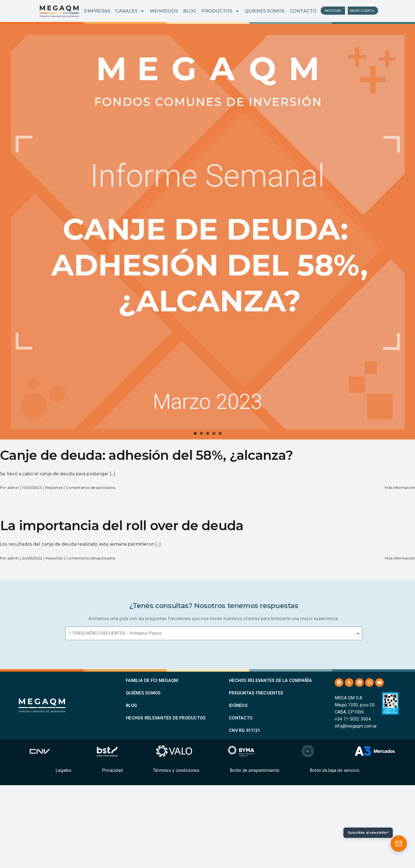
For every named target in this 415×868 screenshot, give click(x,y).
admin (13, 488)
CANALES (130, 11)
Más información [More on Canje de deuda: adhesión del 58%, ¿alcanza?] (400, 488)
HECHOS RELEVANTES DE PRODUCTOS (166, 718)
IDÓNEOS (238, 705)
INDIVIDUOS (164, 11)
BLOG (190, 11)
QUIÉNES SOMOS (143, 693)
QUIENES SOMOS (265, 11)
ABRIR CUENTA (362, 11)
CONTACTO (303, 11)
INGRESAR (333, 11)
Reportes (54, 488)
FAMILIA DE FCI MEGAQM (152, 680)
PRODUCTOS (220, 11)
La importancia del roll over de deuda (122, 526)
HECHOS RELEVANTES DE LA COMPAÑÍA (270, 680)
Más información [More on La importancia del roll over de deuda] (400, 558)
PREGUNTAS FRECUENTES (256, 693)
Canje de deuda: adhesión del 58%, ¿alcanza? (146, 455)
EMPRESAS (97, 11)
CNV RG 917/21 (245, 730)
